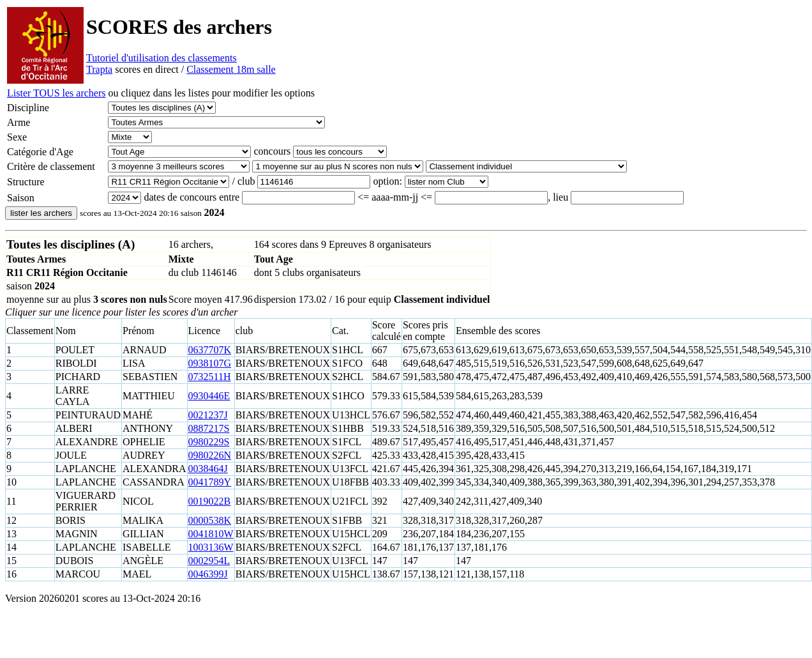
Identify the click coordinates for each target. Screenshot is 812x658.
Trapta (99, 69)
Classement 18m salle (231, 69)
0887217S (209, 428)
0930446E (209, 396)
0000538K (210, 520)
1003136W (211, 547)
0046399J (208, 574)
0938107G (210, 363)
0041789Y (210, 482)
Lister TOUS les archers (56, 93)
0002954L (209, 561)
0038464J (208, 469)
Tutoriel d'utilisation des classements (162, 58)
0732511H (210, 377)
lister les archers (41, 213)
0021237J (208, 415)
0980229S (209, 442)
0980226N (210, 455)
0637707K (210, 350)
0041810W (211, 534)
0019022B (210, 501)
